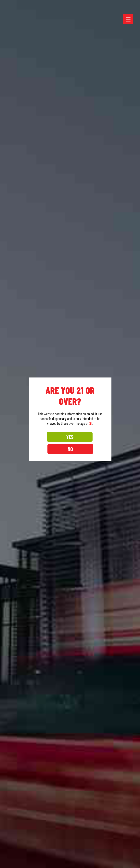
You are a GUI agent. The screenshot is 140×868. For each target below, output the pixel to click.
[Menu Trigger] (128, 19)
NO (88, 443)
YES (52, 443)
